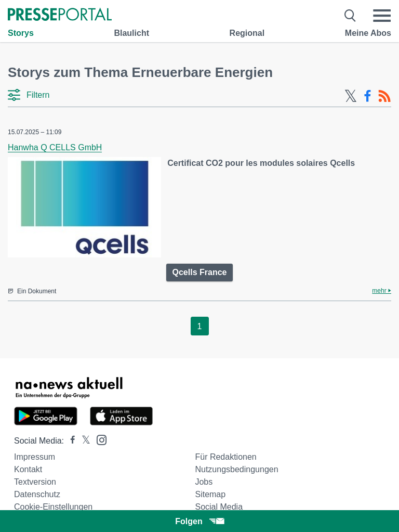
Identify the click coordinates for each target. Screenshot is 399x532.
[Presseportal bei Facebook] (70, 441)
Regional (247, 33)
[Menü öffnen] (382, 16)
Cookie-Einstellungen (53, 507)
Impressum (35, 457)
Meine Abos (368, 33)
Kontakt (28, 469)
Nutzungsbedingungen (236, 469)
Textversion (35, 482)
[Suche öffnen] (350, 16)
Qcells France (200, 272)
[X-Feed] (351, 96)
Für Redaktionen (225, 457)
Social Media (219, 507)
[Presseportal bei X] (83, 441)
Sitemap (210, 494)
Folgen (199, 521)
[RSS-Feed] (384, 96)
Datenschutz (37, 494)
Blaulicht (131, 33)
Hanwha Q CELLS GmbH (55, 147)
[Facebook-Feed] (368, 96)
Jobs (204, 482)
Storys (21, 33)
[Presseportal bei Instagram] (98, 439)
